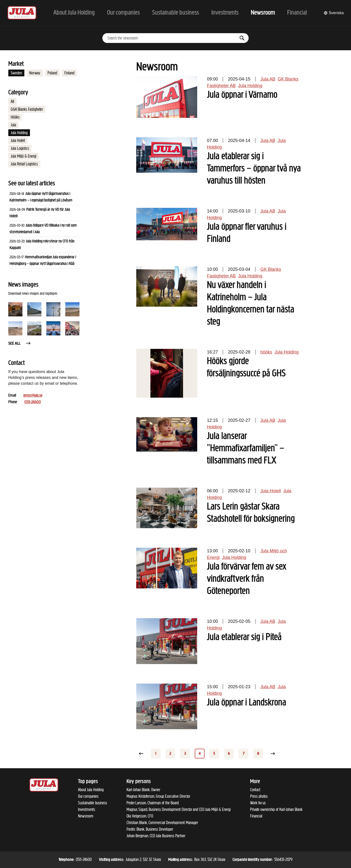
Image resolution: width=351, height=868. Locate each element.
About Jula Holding (91, 790)
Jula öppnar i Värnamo (242, 95)
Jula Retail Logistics (24, 164)
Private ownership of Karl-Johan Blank (276, 809)
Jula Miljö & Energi (24, 156)
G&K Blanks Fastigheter (27, 109)
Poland (52, 73)
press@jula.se (33, 396)
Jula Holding (19, 133)
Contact (255, 790)
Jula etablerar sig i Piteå (244, 637)
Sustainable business (93, 803)
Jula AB (268, 79)
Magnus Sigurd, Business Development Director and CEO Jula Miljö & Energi (179, 809)
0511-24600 (33, 402)
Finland (69, 73)
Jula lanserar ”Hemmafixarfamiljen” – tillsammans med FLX (246, 449)
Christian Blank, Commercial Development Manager (162, 823)
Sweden (16, 73)
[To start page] (22, 13)
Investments (87, 809)
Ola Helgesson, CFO (140, 816)
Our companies (88, 796)
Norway (35, 73)
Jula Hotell (18, 141)
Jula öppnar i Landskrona (247, 703)
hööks (266, 352)
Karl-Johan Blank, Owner (143, 790)
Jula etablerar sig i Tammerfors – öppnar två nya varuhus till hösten (254, 169)
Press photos (259, 796)
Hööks (15, 117)
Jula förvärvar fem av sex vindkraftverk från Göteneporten (247, 579)
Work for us (258, 803)
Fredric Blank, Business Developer (150, 829)
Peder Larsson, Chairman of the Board (153, 803)
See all (20, 344)
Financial (256, 816)
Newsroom (86, 816)
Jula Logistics (20, 148)
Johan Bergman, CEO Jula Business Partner (156, 836)
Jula (13, 125)
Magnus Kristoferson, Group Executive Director (158, 796)
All (12, 101)
